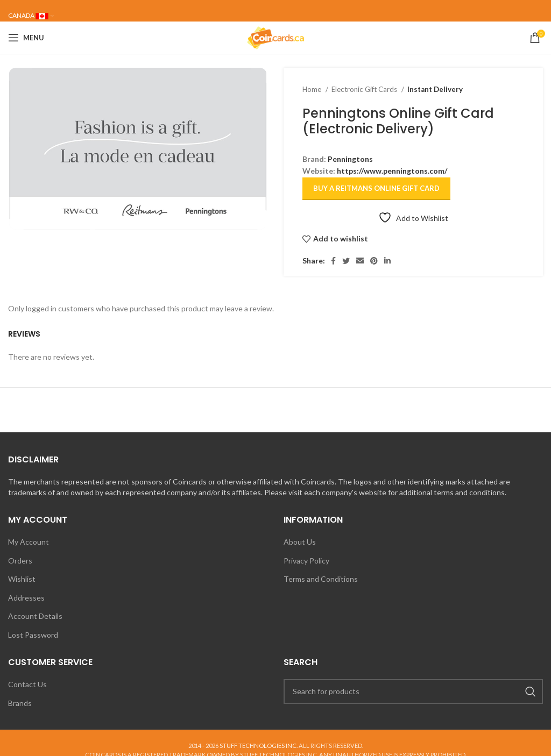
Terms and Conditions (321, 579)
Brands (20, 703)
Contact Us (27, 684)
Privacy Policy (306, 561)
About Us (300, 542)
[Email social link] (360, 261)
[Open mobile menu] (26, 38)
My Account (29, 542)
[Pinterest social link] (374, 261)
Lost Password (33, 635)
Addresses (26, 598)
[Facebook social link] (333, 261)
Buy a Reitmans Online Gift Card (376, 188)
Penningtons (350, 159)
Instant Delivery (435, 89)
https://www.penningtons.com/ (392, 171)
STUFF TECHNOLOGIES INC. (259, 746)
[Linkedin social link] (387, 261)
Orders (20, 561)
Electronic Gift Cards (365, 89)
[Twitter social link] (346, 261)
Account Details (35, 616)
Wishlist (22, 579)
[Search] (413, 691)
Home (313, 89)
